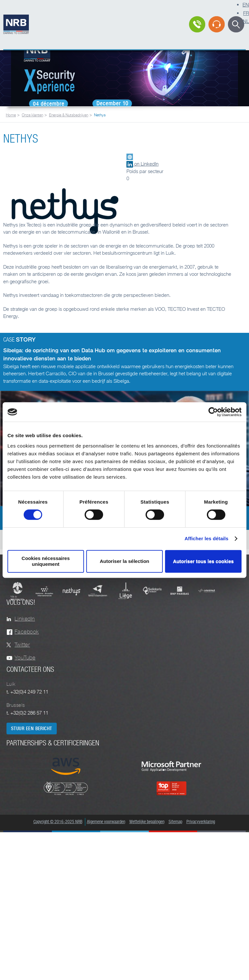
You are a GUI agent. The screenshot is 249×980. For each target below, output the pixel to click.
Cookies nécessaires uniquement (46, 561)
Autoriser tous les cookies (203, 561)
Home (11, 115)
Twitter (22, 645)
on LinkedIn (142, 164)
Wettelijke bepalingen (147, 822)
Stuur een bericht (32, 729)
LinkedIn (25, 619)
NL (246, 21)
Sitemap (175, 822)
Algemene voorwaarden (106, 822)
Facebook (27, 632)
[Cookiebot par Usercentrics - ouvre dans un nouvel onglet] (213, 412)
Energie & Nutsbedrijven (69, 115)
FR (246, 13)
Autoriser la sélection (125, 561)
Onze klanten (32, 115)
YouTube (25, 658)
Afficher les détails (206, 538)
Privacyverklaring (201, 822)
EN (246, 5)
